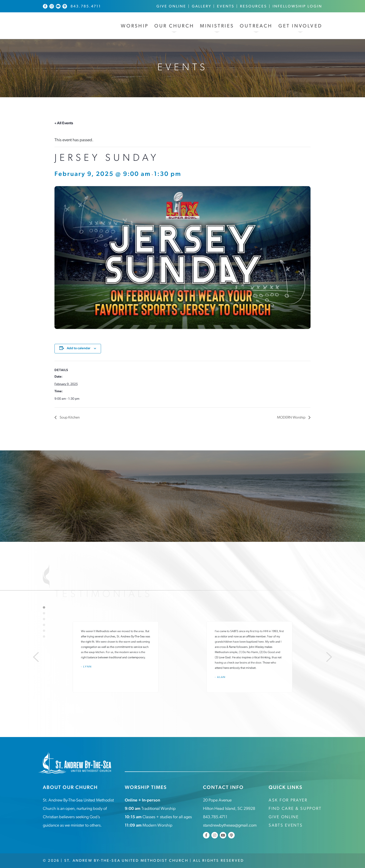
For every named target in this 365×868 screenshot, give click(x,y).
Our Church (174, 26)
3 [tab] (44, 619)
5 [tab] (44, 631)
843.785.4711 (86, 7)
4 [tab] (44, 625)
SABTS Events (286, 825)
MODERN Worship (291, 418)
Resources (253, 7)
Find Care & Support (295, 809)
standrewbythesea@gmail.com (230, 825)
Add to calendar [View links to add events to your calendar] (79, 348)
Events (226, 7)
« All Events (64, 123)
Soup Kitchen (69, 418)
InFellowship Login (297, 7)
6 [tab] (44, 637)
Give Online (171, 7)
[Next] (331, 657)
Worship (135, 26)
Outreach (256, 26)
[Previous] (34, 657)
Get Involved (300, 26)
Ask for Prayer (288, 800)
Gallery (202, 7)
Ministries (217, 26)
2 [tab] (44, 613)
